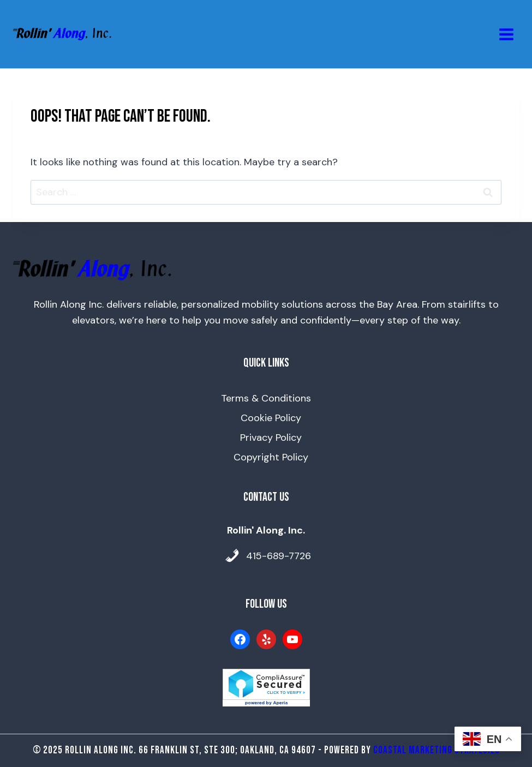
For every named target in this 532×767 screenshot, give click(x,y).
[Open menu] (506, 34)
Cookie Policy (271, 418)
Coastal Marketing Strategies (437, 750)
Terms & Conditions (266, 398)
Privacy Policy (271, 438)
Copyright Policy (271, 457)
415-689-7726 (279, 556)
